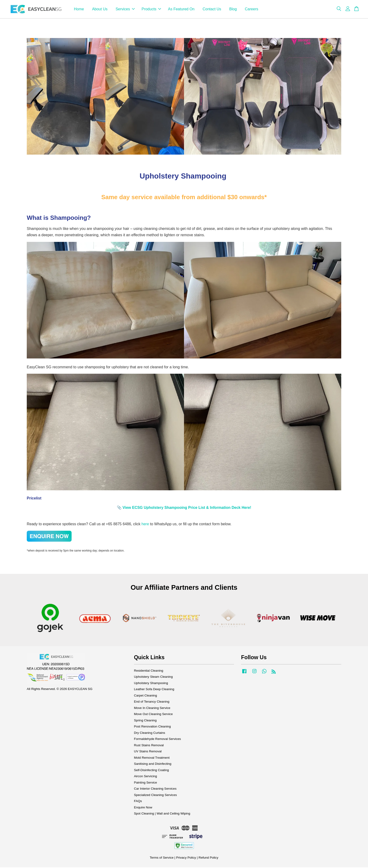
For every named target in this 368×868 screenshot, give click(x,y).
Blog (233, 10)
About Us (100, 10)
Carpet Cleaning (146, 696)
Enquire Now (143, 808)
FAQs (138, 802)
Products (151, 10)
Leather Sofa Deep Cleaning (154, 690)
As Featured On (181, 10)
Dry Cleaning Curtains (150, 733)
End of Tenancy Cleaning (152, 702)
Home (79, 10)
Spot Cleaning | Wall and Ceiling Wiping (162, 814)
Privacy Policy (186, 858)
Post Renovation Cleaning (152, 727)
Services (125, 10)
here (145, 525)
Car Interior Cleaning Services (155, 790)
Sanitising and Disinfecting (153, 765)
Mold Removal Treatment (152, 758)
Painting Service (146, 783)
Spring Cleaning (145, 721)
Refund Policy (208, 858)
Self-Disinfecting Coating (151, 771)
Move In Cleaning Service (152, 709)
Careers (251, 10)
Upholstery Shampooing (151, 684)
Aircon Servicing (146, 777)
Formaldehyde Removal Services (157, 740)
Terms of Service (162, 858)
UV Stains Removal (148, 752)
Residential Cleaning (149, 671)
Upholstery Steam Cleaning (153, 678)
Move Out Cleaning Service (153, 715)
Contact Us (212, 10)
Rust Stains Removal (149, 746)
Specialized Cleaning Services (155, 796)
